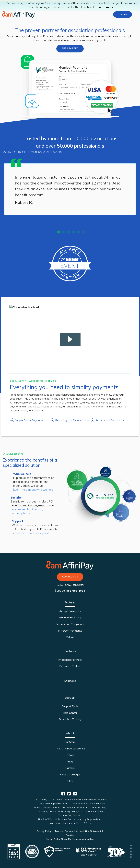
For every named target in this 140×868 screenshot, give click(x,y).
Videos (70, 637)
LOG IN (123, 14)
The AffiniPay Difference (70, 748)
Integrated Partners (70, 660)
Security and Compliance (70, 624)
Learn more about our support (31, 533)
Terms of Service (64, 831)
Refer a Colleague (70, 774)
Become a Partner (70, 666)
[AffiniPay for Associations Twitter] (69, 794)
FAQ (70, 781)
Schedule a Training (70, 719)
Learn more (105, 7)
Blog (70, 761)
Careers (70, 768)
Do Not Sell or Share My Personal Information (70, 839)
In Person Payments (70, 631)
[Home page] (18, 14)
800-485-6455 (74, 585)
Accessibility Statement (88, 831)
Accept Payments (70, 611)
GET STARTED (70, 49)
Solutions (70, 681)
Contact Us (70, 577)
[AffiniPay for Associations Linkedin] (75, 794)
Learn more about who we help (33, 490)
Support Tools (70, 706)
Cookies (70, 835)
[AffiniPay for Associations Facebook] (63, 794)
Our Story (70, 742)
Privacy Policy (44, 831)
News (70, 755)
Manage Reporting (70, 617)
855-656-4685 (76, 591)
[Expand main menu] (136, 14)
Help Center (70, 713)
